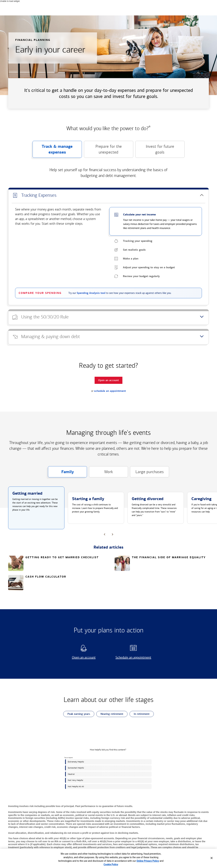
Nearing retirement (110, 714)
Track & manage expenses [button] (53, 151)
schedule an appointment (110, 391)
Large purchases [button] (147, 473)
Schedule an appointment (132, 657)
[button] (108, 195)
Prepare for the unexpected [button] (103, 151)
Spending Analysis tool (91, 293)
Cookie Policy (111, 864)
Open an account (80, 657)
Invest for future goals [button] (155, 151)
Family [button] (61, 473)
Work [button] (101, 473)
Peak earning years (77, 714)
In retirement (140, 714)
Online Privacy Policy (148, 861)
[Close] (212, 858)
